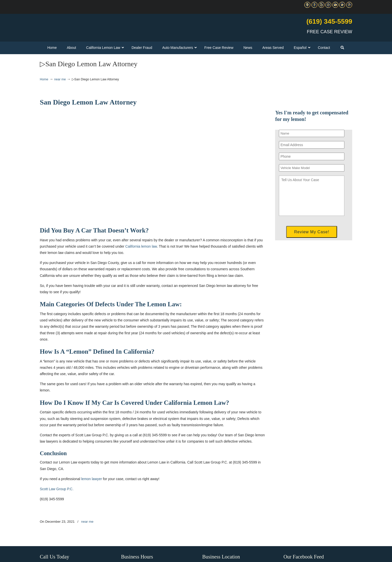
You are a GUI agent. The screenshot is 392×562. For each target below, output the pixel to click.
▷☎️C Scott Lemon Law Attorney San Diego (99, 25)
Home (44, 79)
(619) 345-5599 (329, 21)
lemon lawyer (91, 479)
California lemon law (141, 246)
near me (60, 79)
